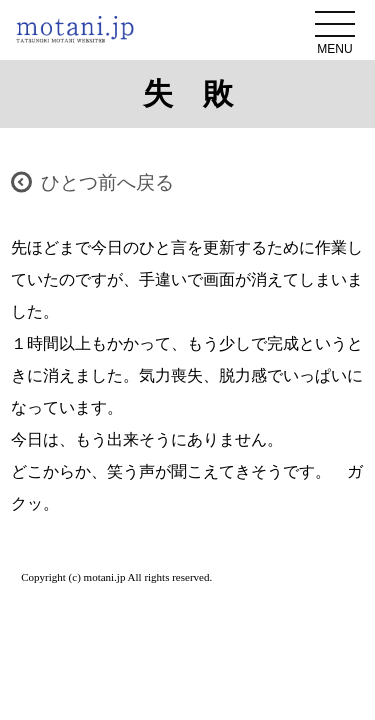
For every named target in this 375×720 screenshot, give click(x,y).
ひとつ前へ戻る (107, 182)
